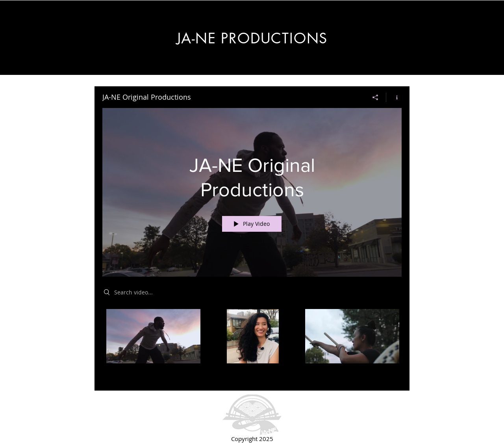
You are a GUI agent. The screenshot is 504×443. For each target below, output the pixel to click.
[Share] (375, 97)
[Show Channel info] (394, 97)
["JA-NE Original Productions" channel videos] (252, 344)
